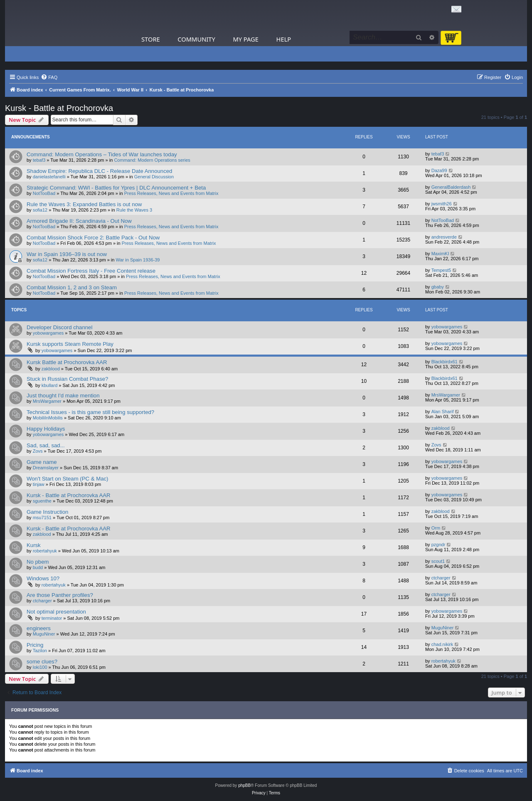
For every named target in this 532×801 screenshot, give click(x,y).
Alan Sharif (443, 412)
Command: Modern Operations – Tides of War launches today (102, 154)
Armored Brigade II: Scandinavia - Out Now (79, 221)
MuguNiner (44, 634)
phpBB (244, 785)
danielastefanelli (49, 177)
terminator (52, 618)
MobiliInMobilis (48, 418)
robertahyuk (45, 551)
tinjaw (39, 484)
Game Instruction (47, 512)
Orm (436, 528)
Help (284, 39)
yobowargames (48, 333)
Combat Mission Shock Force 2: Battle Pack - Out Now (93, 238)
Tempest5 (441, 270)
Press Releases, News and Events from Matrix (171, 193)
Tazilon (40, 651)
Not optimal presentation (56, 612)
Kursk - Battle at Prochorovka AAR (69, 495)
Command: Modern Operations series (152, 160)
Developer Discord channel (59, 327)
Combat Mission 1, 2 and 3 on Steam (72, 287)
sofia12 (40, 210)
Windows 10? (43, 578)
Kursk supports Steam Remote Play (70, 344)
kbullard (50, 385)
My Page (246, 39)
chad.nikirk (442, 644)
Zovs (38, 451)
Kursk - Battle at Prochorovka (59, 108)
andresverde (444, 237)
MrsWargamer (47, 401)
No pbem (38, 562)
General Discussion (154, 177)
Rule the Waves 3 (134, 210)
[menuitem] (49, 77)
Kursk (34, 545)
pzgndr (438, 545)
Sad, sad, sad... (46, 445)
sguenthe (42, 501)
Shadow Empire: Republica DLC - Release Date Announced (99, 171)
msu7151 (42, 518)
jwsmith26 (442, 204)
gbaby (438, 287)
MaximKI (440, 254)
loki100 (40, 667)
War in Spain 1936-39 (138, 260)
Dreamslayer (46, 468)
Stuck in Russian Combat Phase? (67, 379)
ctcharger (441, 578)
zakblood (51, 369)
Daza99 (439, 170)
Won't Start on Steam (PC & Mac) (68, 479)
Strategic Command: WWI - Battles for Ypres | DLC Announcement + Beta (116, 188)
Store (151, 39)
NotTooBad (44, 193)
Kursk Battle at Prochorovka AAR (67, 362)
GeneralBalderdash (451, 187)
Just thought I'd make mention (63, 396)
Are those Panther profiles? (60, 595)
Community (196, 39)
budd (38, 567)
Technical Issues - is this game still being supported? (90, 412)
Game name (42, 462)
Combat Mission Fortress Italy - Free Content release (91, 271)
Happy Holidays (46, 429)
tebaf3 (39, 160)
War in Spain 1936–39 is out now (67, 254)
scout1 (438, 561)
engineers (39, 628)
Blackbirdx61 (445, 362)
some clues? (42, 662)
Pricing (35, 645)
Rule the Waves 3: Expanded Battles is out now (84, 204)
